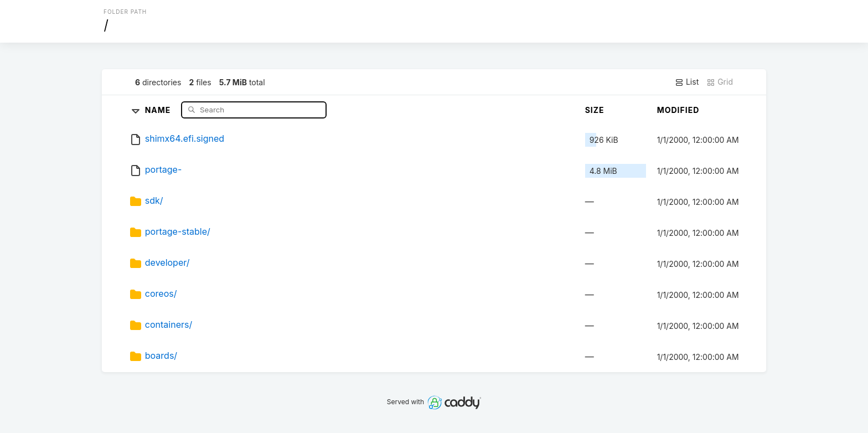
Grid (720, 82)
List (687, 82)
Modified (678, 110)
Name (159, 109)
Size (595, 110)
